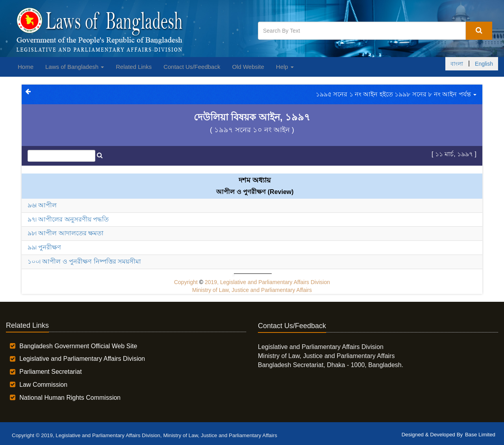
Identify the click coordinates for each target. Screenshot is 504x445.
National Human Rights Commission (70, 398)
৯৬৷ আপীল (42, 205)
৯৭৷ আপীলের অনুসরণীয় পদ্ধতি (68, 219)
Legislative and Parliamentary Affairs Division (82, 359)
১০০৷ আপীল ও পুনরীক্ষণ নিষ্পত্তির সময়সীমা (84, 261)
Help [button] (285, 67)
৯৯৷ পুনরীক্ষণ (44, 247)
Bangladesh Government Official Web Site (78, 346)
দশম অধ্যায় (255, 180)
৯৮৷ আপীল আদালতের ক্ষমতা (66, 233)
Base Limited (480, 435)
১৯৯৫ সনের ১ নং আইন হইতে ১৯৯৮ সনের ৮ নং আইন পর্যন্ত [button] (396, 94)
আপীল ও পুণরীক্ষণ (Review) (255, 192)
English (484, 64)
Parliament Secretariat (50, 372)
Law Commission (43, 385)
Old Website (248, 67)
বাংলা (457, 64)
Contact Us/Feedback (192, 67)
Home (26, 67)
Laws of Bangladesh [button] (75, 67)
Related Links (134, 67)
